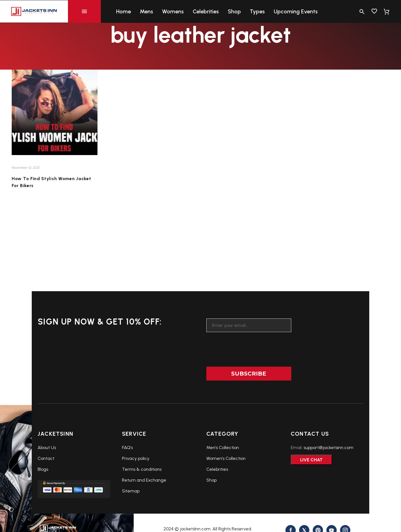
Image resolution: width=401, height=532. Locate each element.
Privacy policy (136, 458)
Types (257, 11)
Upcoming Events (296, 11)
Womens (173, 11)
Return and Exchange (144, 480)
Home (124, 11)
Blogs (43, 469)
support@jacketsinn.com (328, 448)
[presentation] (249, 346)
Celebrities (206, 11)
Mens (146, 11)
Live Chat (311, 460)
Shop (234, 11)
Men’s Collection (223, 448)
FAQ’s (127, 448)
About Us (47, 448)
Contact (46, 458)
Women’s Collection (226, 458)
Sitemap (131, 491)
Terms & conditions (142, 469)
